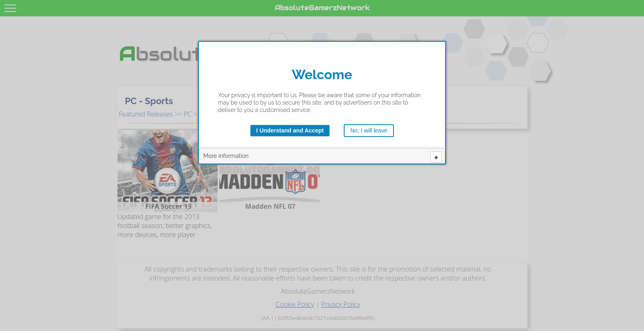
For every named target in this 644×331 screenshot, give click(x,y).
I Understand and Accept (290, 130)
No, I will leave (369, 130)
